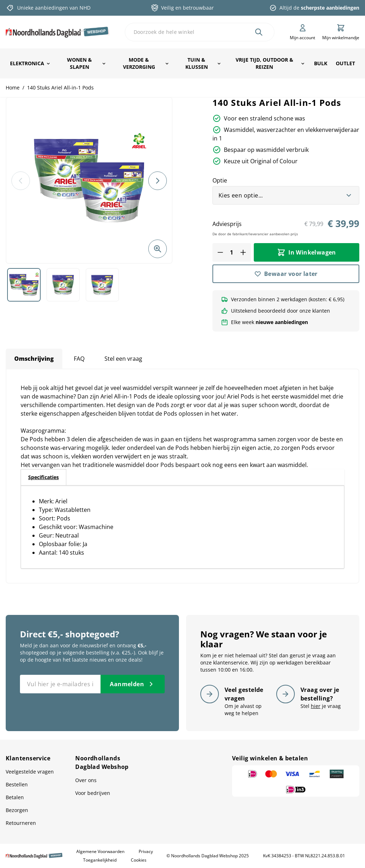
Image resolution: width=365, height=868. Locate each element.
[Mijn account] (302, 32)
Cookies (139, 860)
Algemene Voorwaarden (100, 851)
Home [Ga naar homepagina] (13, 88)
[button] (89, 180)
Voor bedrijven (93, 793)
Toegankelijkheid (100, 860)
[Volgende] (158, 181)
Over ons (86, 780)
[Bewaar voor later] (286, 274)
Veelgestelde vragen (30, 772)
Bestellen (17, 784)
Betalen (15, 797)
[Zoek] (259, 32)
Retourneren (21, 823)
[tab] (43, 477)
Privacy (146, 851)
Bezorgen (17, 810)
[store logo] (57, 32)
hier (316, 706)
